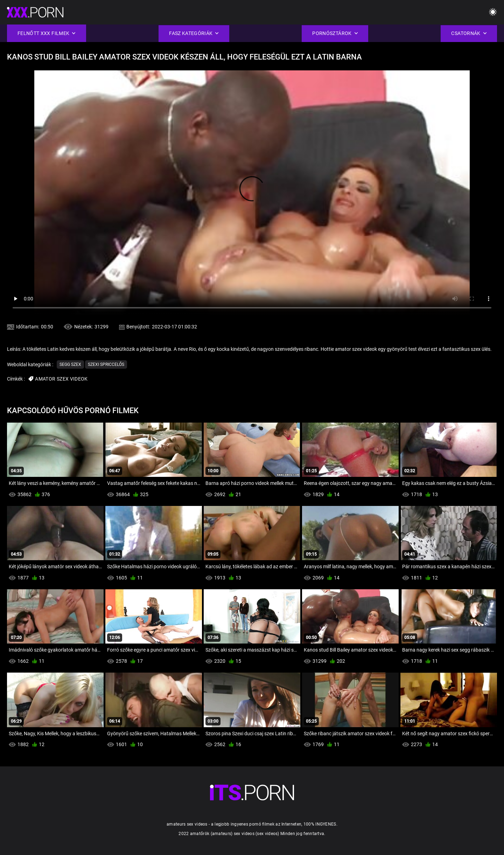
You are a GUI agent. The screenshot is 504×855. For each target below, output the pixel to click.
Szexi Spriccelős (106, 364)
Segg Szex (70, 364)
